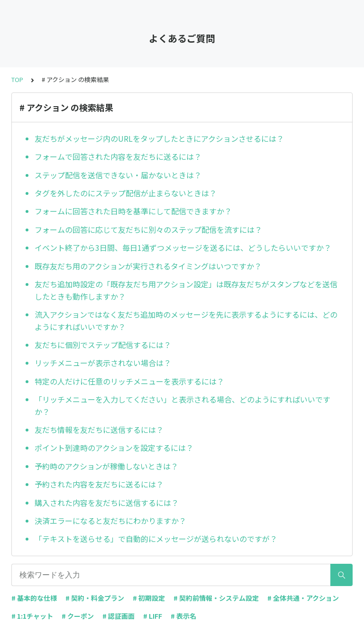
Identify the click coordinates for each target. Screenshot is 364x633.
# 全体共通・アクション (303, 598)
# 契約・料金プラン (95, 598)
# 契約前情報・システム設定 (216, 598)
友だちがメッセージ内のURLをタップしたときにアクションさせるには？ (159, 138)
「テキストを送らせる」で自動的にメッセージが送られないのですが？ (156, 539)
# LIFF (153, 616)
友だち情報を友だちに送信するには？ (99, 430)
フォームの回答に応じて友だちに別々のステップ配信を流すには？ (148, 229)
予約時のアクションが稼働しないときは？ (106, 466)
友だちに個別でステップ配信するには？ (103, 345)
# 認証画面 (118, 616)
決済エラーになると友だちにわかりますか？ (110, 521)
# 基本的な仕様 (34, 598)
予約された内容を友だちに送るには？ (99, 484)
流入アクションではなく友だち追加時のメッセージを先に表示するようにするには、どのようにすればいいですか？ (186, 321)
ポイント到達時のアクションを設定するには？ (114, 448)
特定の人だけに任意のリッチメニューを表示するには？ (129, 381)
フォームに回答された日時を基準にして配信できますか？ (133, 211)
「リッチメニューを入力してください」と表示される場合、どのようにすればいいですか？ (182, 405)
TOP (17, 79)
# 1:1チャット (32, 616)
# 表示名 (183, 616)
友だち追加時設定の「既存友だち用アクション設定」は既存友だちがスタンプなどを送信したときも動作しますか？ (186, 290)
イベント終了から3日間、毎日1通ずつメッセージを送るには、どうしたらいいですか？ (183, 248)
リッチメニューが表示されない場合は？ (103, 363)
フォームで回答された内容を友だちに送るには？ (118, 156)
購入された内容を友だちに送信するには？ (107, 503)
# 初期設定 (149, 598)
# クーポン (78, 616)
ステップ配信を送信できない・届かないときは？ (118, 175)
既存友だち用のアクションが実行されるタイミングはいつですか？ (148, 266)
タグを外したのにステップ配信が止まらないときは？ (126, 193)
